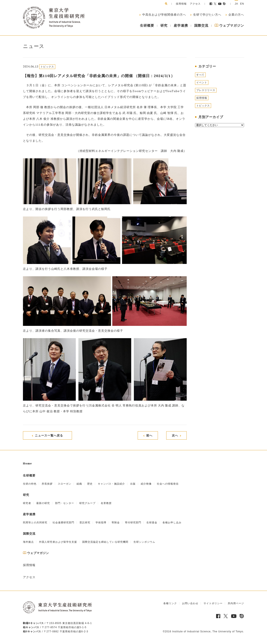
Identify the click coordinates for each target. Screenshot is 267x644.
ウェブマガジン (229, 26)
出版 (133, 484)
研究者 (27, 503)
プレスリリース (206, 90)
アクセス (195, 4)
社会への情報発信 (168, 484)
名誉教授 (106, 503)
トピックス (203, 106)
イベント (202, 83)
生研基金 (152, 523)
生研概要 (147, 26)
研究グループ (87, 503)
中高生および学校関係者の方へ (164, 15)
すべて (200, 75)
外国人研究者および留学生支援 (58, 542)
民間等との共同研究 (35, 523)
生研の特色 (30, 484)
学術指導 (101, 523)
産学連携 (181, 26)
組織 (79, 484)
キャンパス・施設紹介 (111, 484)
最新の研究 (43, 503)
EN (242, 4)
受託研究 (85, 523)
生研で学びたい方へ (207, 15)
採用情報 (181, 4)
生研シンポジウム (144, 542)
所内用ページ (236, 603)
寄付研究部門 (133, 523)
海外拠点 (28, 542)
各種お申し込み (172, 523)
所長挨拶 (47, 484)
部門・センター (65, 503)
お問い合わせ (190, 603)
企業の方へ (236, 15)
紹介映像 (146, 484)
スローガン (65, 484)
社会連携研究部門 (63, 523)
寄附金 (116, 523)
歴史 (90, 484)
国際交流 (201, 26)
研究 (164, 26)
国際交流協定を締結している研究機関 (105, 542)
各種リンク (170, 603)
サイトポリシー (213, 603)
